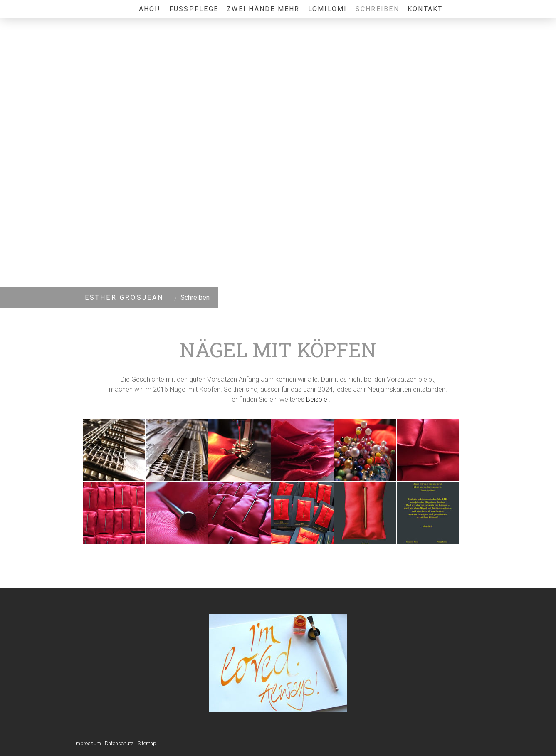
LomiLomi (328, 9)
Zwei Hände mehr (263, 9)
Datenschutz (119, 743)
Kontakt (425, 9)
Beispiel (317, 399)
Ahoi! (150, 9)
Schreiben (377, 9)
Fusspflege (194, 9)
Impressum (88, 743)
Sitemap (147, 743)
